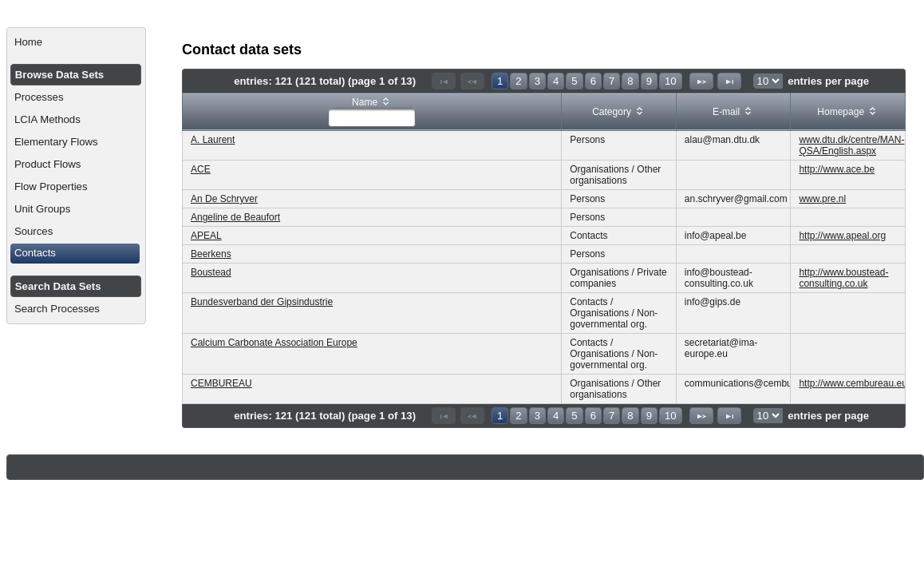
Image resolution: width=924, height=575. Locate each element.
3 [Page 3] (537, 81)
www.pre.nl (822, 199)
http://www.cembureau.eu (853, 383)
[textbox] (372, 117)
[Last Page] (729, 81)
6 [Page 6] (593, 81)
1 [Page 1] (500, 81)
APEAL (206, 236)
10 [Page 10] (671, 81)
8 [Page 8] (630, 81)
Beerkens (211, 254)
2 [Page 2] (518, 81)
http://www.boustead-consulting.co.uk (843, 278)
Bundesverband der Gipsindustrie (262, 302)
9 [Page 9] (649, 81)
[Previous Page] (472, 81)
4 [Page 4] (556, 81)
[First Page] (444, 81)
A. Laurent (213, 140)
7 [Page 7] (612, 81)
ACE (201, 169)
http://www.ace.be (837, 169)
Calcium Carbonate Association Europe (274, 343)
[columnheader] (372, 112)
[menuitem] (76, 42)
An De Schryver (224, 199)
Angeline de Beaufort (235, 217)
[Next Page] (701, 81)
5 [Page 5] (574, 81)
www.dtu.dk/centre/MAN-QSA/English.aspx (851, 145)
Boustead (211, 272)
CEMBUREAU (221, 383)
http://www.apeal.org (842, 236)
